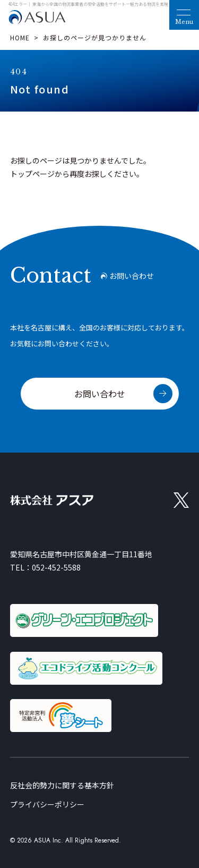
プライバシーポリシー (47, 804)
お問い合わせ (100, 394)
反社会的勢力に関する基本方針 (62, 785)
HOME (20, 37)
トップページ (32, 174)
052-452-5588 (56, 567)
